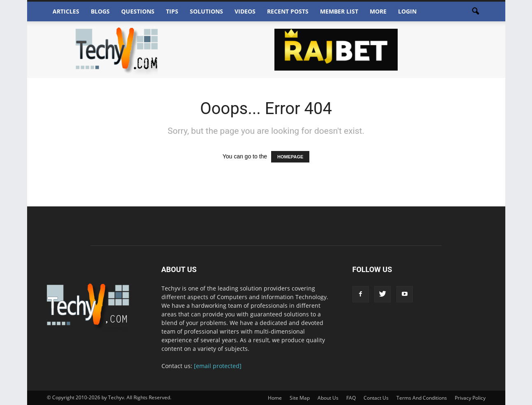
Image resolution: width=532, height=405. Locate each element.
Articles (66, 11)
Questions (138, 11)
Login (407, 11)
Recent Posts (288, 11)
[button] (476, 11)
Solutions (206, 11)
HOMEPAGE (290, 157)
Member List (339, 11)
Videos (245, 11)
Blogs (100, 11)
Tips (172, 11)
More (378, 11)
